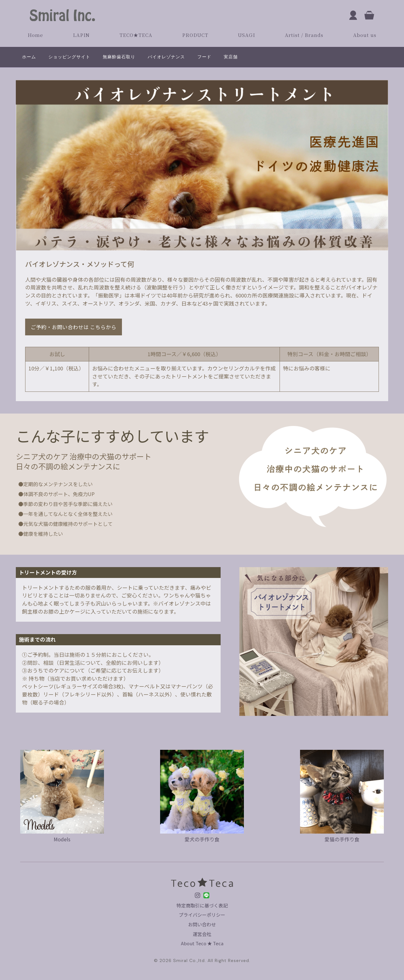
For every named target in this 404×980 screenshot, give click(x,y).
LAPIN (81, 35)
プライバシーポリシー (202, 915)
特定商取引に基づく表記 (202, 905)
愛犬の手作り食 (202, 835)
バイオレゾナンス (166, 57)
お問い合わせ (202, 924)
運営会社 (202, 934)
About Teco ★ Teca (202, 943)
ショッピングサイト (69, 57)
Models (62, 835)
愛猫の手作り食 (342, 835)
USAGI (247, 35)
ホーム (29, 57)
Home (35, 35)
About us (365, 35)
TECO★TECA (136, 35)
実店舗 (231, 57)
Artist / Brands (304, 35)
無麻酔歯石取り (119, 57)
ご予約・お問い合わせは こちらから (74, 327)
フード (204, 57)
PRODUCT (195, 35)
